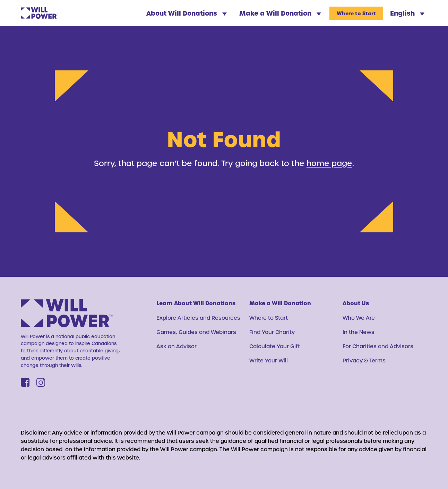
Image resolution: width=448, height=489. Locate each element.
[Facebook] (25, 382)
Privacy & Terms (364, 360)
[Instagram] (41, 382)
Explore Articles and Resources (198, 318)
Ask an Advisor (176, 346)
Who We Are (359, 318)
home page (329, 163)
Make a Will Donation (280, 13)
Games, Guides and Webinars (196, 332)
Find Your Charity (272, 332)
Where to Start (356, 13)
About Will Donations (187, 13)
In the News (359, 332)
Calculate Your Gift (275, 346)
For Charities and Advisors (378, 346)
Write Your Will (269, 360)
